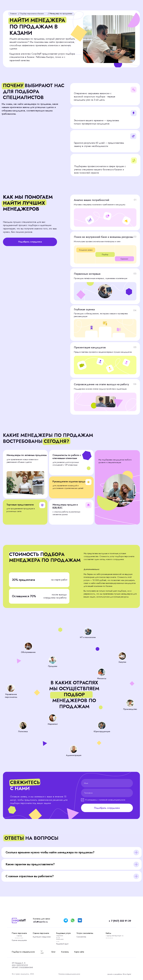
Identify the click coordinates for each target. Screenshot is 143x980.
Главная (14, 13)
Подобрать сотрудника (107, 808)
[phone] (107, 793)
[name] (107, 783)
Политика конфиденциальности (70, 974)
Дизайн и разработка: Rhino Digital (118, 974)
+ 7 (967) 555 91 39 (113, 920)
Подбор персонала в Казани (34, 13)
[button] (129, 5)
